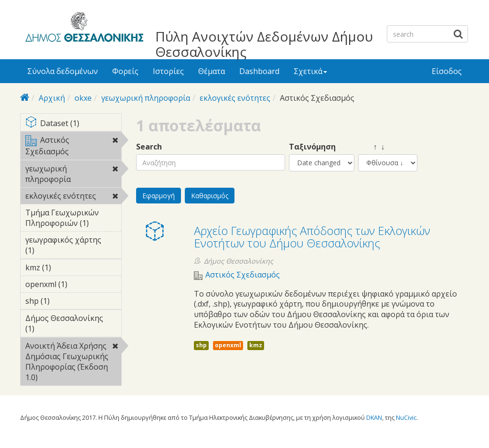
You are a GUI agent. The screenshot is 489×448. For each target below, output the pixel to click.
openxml (228, 345)
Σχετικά (310, 71)
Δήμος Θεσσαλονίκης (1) (73, 325)
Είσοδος (447, 71)
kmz (256, 345)
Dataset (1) (73, 124)
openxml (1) (73, 286)
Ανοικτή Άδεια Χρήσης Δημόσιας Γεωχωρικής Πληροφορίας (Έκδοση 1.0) (73, 363)
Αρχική (52, 98)
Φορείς (125, 71)
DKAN (374, 417)
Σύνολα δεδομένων (63, 71)
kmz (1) (66, 267)
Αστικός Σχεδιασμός (73, 147)
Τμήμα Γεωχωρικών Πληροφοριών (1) (73, 219)
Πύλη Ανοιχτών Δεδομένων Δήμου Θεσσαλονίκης (264, 44)
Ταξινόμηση (312, 147)
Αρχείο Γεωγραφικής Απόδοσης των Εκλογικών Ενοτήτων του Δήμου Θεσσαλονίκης (312, 237)
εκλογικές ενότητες (235, 98)
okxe (83, 98)
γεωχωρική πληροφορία (146, 98)
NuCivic (406, 417)
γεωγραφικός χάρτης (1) (73, 246)
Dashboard (259, 71)
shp (201, 345)
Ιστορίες (168, 71)
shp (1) (64, 301)
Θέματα (212, 71)
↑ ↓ (372, 147)
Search (149, 147)
